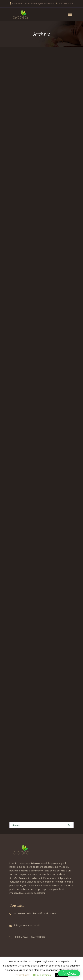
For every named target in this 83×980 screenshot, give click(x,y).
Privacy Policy (22, 975)
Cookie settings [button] (42, 975)
